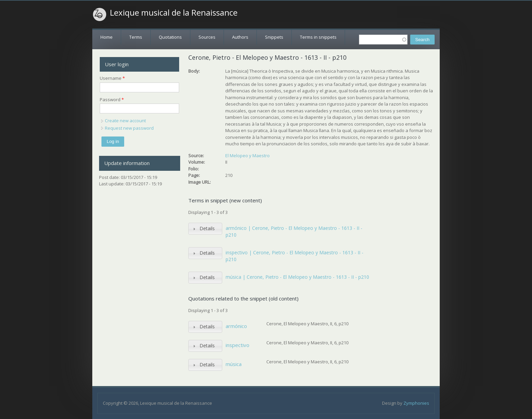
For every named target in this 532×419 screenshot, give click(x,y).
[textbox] (383, 40)
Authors (240, 37)
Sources (207, 37)
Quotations (170, 37)
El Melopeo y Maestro (248, 156)
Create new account (125, 121)
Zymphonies (416, 403)
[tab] (205, 229)
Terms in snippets (318, 37)
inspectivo (237, 345)
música (234, 364)
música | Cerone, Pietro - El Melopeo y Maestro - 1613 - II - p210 (297, 277)
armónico (236, 326)
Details (207, 228)
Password (112, 99)
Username (112, 78)
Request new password (129, 128)
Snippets (274, 37)
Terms (136, 37)
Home (107, 37)
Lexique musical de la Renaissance (174, 13)
